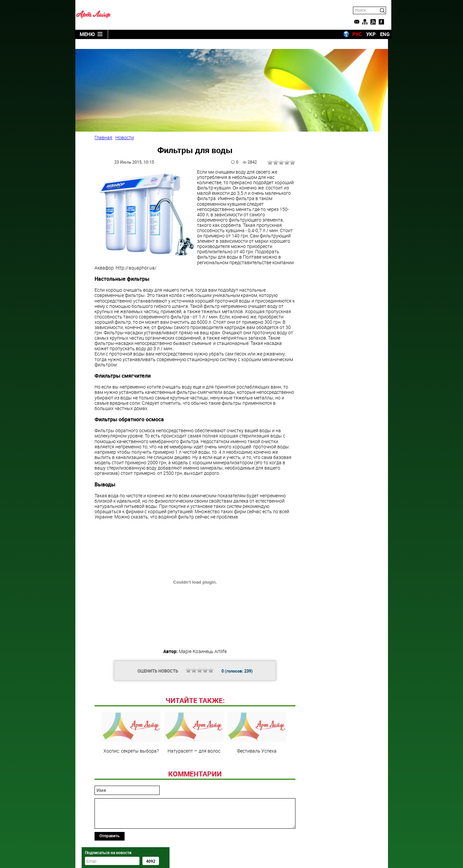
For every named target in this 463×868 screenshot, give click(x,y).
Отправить (110, 826)
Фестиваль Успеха (256, 723)
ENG (382, 34)
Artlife (214, 856)
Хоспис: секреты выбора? (130, 723)
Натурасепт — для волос (193, 723)
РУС (354, 34)
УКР (368, 34)
